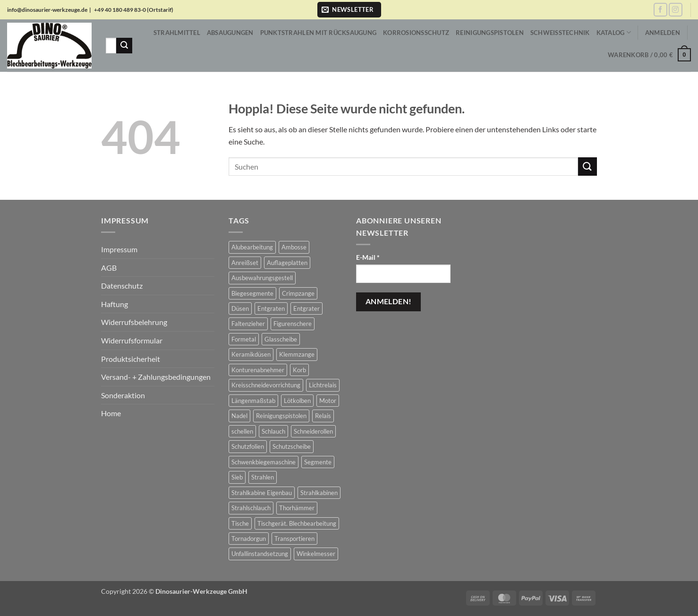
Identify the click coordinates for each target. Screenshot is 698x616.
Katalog (614, 32)
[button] (349, 10)
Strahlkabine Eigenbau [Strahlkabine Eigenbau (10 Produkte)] (262, 493)
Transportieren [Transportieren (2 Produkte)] (294, 539)
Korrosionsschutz (416, 33)
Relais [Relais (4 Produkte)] (323, 416)
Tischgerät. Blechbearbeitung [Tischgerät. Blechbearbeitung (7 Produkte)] (297, 523)
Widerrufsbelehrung (134, 322)
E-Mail (368, 257)
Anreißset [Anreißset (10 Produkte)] (245, 263)
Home (111, 413)
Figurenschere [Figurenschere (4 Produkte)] (293, 324)
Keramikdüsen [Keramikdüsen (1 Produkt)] (251, 354)
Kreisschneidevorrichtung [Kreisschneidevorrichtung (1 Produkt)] (266, 385)
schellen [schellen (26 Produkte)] (242, 431)
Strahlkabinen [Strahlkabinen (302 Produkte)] (319, 493)
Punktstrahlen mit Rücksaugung (318, 33)
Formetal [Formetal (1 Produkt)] (244, 339)
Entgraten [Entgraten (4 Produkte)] (271, 308)
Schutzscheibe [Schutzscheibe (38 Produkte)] (292, 446)
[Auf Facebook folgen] (660, 10)
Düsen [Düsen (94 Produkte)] (240, 308)
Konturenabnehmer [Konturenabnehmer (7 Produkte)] (258, 370)
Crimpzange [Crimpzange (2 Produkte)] (298, 293)
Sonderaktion (123, 395)
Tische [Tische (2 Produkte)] (240, 523)
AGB (109, 268)
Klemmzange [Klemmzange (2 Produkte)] (297, 354)
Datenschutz (122, 286)
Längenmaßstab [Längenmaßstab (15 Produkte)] (253, 401)
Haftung (115, 304)
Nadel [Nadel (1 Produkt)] (239, 416)
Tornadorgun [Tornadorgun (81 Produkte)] (249, 539)
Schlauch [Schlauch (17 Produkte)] (273, 431)
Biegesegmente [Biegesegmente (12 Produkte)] (252, 293)
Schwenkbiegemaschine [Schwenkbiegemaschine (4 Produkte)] (264, 462)
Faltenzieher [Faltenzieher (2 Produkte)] (248, 324)
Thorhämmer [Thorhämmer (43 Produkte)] (297, 508)
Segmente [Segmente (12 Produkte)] (318, 462)
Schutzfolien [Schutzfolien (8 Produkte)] (248, 446)
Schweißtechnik (560, 33)
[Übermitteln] (124, 46)
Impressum (119, 249)
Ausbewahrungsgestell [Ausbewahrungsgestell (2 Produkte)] (262, 278)
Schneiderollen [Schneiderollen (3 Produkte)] (313, 431)
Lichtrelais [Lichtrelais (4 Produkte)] (323, 385)
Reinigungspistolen (490, 33)
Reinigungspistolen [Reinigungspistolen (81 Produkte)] (281, 416)
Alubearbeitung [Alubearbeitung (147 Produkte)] (252, 247)
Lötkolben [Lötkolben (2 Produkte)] (297, 401)
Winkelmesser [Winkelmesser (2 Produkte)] (316, 554)
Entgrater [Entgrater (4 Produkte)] (306, 308)
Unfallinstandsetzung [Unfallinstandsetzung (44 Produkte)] (260, 554)
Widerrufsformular (132, 340)
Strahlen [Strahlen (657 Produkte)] (263, 477)
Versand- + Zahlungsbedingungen (156, 377)
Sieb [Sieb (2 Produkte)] (237, 477)
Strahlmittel (177, 33)
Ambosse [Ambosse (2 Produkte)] (294, 247)
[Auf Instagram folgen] (676, 10)
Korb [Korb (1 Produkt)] (299, 370)
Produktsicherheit (131, 359)
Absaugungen (230, 33)
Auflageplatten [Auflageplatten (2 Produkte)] (287, 263)
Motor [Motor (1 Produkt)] (328, 401)
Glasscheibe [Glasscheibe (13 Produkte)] (281, 339)
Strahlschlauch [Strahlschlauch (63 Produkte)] (251, 508)
